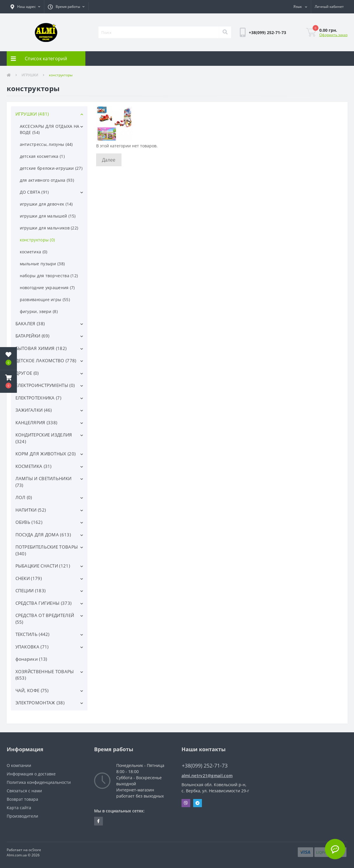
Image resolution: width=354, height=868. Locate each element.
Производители (22, 816)
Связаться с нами (24, 791)
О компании (19, 765)
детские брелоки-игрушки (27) (51, 168)
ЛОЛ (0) (24, 497)
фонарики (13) (31, 659)
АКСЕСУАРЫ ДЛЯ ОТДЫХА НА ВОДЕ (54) (50, 129)
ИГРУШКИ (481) (32, 114)
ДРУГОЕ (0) (27, 373)
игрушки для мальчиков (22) (49, 228)
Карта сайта (19, 808)
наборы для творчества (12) (49, 276)
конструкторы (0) (37, 240)
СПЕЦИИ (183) (31, 591)
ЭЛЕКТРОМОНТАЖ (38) (40, 703)
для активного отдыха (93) (47, 180)
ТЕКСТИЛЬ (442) (32, 634)
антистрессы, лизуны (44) (46, 144)
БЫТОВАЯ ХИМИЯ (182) (41, 348)
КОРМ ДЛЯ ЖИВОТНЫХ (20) (46, 454)
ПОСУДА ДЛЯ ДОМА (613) (43, 535)
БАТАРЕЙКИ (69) (32, 336)
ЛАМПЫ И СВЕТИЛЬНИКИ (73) (44, 482)
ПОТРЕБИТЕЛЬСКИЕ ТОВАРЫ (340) (47, 550)
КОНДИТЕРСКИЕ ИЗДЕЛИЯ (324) (44, 438)
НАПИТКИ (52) (31, 510)
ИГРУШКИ (30, 75)
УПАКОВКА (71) (32, 647)
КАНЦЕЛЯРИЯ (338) (36, 422)
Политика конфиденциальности (39, 782)
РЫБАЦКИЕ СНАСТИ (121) (43, 566)
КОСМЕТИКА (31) (34, 466)
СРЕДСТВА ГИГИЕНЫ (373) (44, 603)
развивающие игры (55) (45, 299)
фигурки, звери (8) (39, 311)
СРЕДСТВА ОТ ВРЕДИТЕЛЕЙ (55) (45, 619)
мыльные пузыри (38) (42, 264)
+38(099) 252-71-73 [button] (205, 766)
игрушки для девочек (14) (46, 204)
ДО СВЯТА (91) (34, 192)
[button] (25, 7)
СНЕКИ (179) (29, 578)
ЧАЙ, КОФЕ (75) (32, 690)
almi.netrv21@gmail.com (207, 776)
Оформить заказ (333, 35)
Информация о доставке (31, 774)
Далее (109, 160)
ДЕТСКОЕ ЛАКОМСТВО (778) (46, 360)
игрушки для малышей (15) (48, 216)
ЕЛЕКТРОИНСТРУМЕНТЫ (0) (45, 385)
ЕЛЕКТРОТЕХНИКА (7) (38, 398)
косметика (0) (34, 252)
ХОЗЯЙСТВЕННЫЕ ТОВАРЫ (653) (45, 675)
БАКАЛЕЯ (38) (30, 323)
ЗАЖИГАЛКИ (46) (34, 410)
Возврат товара (22, 799)
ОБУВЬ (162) (29, 522)
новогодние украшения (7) (47, 288)
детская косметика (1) (42, 156)
